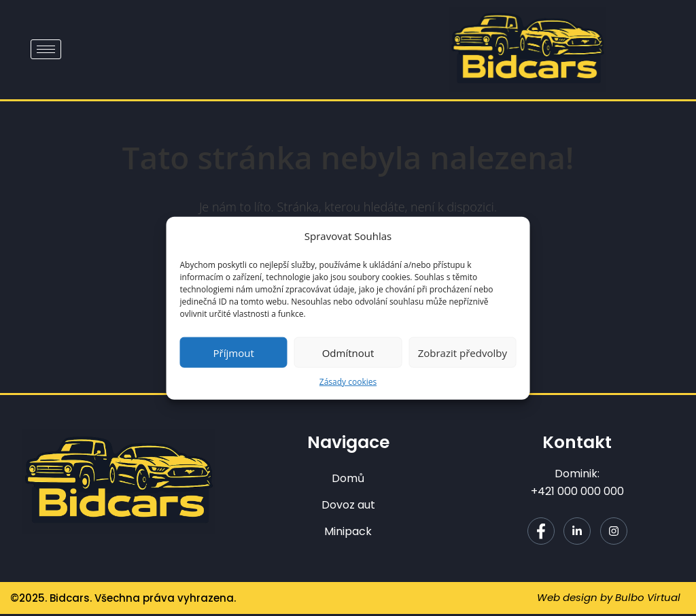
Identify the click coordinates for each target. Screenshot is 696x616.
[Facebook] (541, 533)
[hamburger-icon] (46, 49)
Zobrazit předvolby (463, 352)
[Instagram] (614, 533)
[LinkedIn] (577, 533)
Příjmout (234, 352)
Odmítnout (348, 352)
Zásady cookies (348, 382)
